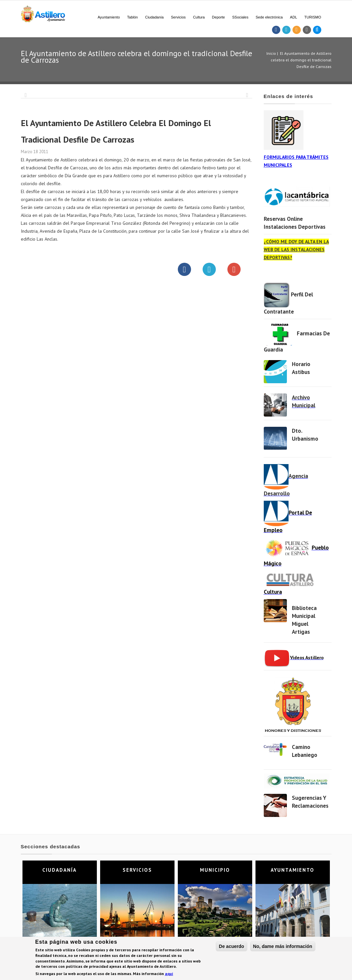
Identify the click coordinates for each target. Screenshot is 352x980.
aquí (169, 974)
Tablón (133, 17)
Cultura (199, 17)
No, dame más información (283, 947)
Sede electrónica (269, 17)
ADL (293, 17)
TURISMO (313, 17)
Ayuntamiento (109, 17)
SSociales (240, 17)
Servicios (178, 17)
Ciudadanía (154, 17)
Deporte (218, 17)
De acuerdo (231, 947)
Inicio (271, 53)
